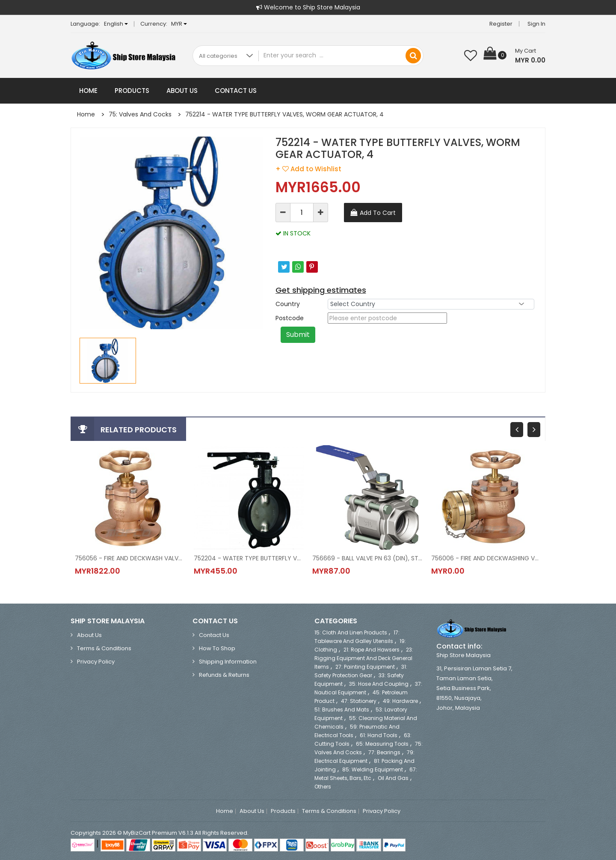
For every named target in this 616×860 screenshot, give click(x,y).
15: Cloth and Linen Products (351, 632)
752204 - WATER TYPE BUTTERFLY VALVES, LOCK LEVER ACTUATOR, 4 (249, 558)
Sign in (536, 24)
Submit (298, 335)
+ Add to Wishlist (308, 169)
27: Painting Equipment (365, 667)
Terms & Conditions (104, 648)
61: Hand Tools (379, 735)
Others (323, 787)
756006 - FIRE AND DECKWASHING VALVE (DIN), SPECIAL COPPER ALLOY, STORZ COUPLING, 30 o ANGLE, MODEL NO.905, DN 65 (486, 558)
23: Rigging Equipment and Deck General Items (364, 658)
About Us (182, 91)
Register (501, 24)
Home (88, 91)
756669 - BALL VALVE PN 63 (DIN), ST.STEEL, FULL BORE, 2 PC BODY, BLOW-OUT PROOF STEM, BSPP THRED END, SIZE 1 (367, 558)
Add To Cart (378, 213)
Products (132, 91)
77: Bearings (384, 752)
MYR (179, 24)
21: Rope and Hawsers (372, 650)
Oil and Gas (393, 778)
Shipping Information (228, 662)
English (116, 24)
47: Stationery (359, 701)
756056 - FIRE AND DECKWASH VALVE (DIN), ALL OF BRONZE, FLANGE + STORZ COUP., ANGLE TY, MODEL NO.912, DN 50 (130, 558)
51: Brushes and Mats (342, 710)
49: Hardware (400, 701)
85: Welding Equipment (373, 769)
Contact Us (236, 91)
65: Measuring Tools (382, 744)
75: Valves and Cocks (140, 114)
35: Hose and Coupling (379, 684)
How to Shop (217, 648)
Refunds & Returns (224, 675)
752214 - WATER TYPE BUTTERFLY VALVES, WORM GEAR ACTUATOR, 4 (284, 114)
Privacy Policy (96, 662)
